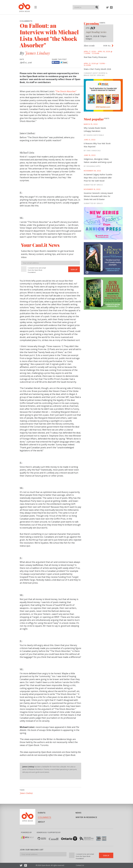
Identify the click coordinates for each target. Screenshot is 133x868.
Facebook (111, 9)
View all (107, 46)
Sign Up (74, 270)
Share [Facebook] (56, 62)
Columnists (45, 817)
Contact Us (80, 865)
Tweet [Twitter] (64, 62)
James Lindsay (37, 53)
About (41, 822)
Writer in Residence (86, 817)
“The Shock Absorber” (66, 91)
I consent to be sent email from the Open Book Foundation (37, 270)
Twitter (107, 9)
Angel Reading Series (96, 32)
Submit (97, 7)
